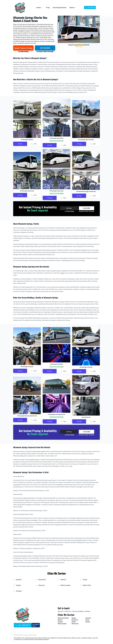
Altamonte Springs (63, 618)
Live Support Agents (36, 625)
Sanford (19, 580)
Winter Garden (66, 585)
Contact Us (68, 611)
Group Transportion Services (60, 8)
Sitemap (88, 611)
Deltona (63, 580)
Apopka (74, 618)
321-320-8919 (90, 8)
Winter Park (87, 585)
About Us (60, 611)
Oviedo (18, 585)
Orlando (19, 591)
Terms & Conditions (78, 611)
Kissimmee (42, 580)
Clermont (41, 585)
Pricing (48, 8)
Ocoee (85, 580)
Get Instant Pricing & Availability (38, 207)
